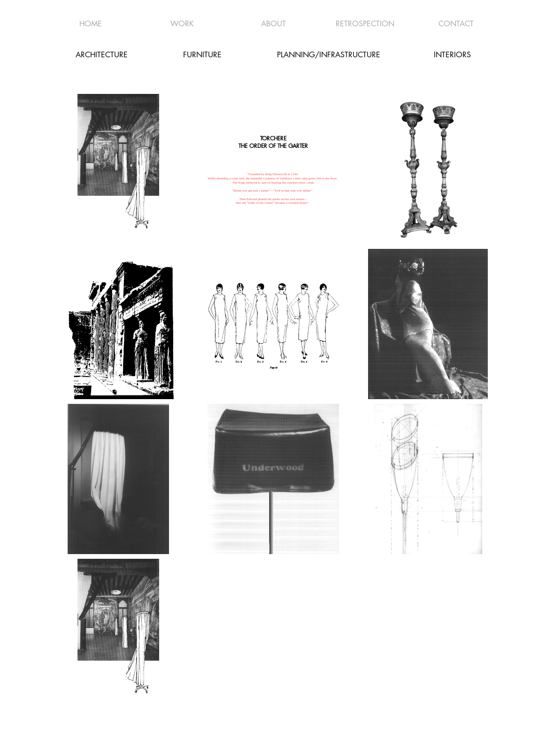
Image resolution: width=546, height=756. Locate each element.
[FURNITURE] (202, 54)
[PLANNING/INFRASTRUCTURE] (329, 54)
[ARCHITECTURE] (102, 54)
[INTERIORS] (453, 54)
